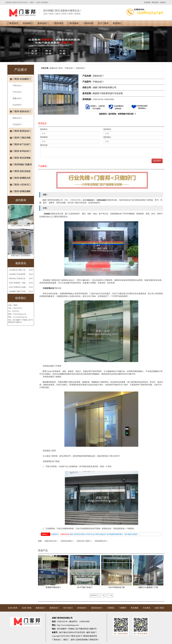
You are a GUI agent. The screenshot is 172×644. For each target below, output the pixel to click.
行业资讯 (146, 608)
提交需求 (157, 161)
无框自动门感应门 (84, 541)
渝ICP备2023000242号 (68, 632)
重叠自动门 (17, 98)
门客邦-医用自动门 (22, 131)
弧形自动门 (43, 23)
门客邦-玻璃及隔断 (22, 191)
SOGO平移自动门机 (117, 587)
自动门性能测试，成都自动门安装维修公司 (18, 283)
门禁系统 (111, 608)
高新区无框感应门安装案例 (21, 226)
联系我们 (117, 23)
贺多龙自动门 (97, 608)
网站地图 (155, 2)
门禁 (90, 640)
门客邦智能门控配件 (22, 165)
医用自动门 (54, 608)
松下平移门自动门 (85, 587)
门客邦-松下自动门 (22, 144)
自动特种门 (17, 105)
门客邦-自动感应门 (22, 79)
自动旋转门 (17, 124)
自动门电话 (159, 608)
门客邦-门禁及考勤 (22, 138)
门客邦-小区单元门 (22, 185)
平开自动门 (17, 92)
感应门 (66, 640)
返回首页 (94, 595)
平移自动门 (17, 86)
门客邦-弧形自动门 (22, 111)
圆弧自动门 (17, 118)
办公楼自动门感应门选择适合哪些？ (18, 270)
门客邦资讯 (58, 23)
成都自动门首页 (56, 68)
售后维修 (135, 608)
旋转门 (74, 640)
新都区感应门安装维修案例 (21, 256)
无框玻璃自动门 (101, 541)
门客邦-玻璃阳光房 (22, 178)
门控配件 (123, 608)
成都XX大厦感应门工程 (148, 587)
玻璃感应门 (71, 280)
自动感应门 (28, 23)
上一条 (102, 595)
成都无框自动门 (51, 541)
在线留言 (163, 2)
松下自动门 (68, 608)
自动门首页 (13, 608)
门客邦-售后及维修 (22, 158)
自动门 (58, 640)
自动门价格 (27, 608)
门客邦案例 (73, 23)
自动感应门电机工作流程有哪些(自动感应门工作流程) (18, 291)
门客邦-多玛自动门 (22, 151)
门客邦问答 (88, 23)
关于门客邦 (103, 23)
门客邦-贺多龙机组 (22, 171)
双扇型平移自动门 (53, 587)
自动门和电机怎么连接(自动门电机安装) (18, 287)
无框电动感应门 (67, 541)
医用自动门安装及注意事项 (18, 279)
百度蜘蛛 (147, 2)
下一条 (110, 595)
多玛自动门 (82, 608)
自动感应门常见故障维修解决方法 (18, 274)
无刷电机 (50, 371)
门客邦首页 (13, 23)
